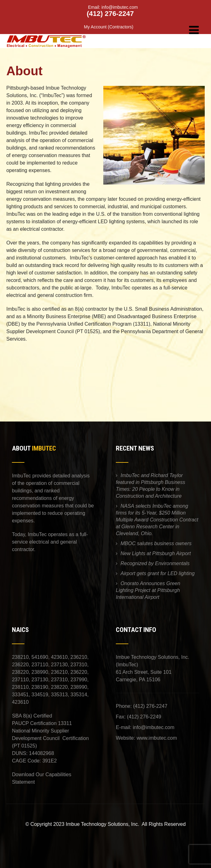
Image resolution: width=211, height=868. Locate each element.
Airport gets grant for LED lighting (158, 573)
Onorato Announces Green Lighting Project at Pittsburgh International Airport (148, 590)
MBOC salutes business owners (156, 543)
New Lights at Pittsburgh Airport (156, 553)
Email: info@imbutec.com (109, 7)
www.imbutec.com (157, 738)
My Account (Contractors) (109, 27)
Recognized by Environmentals (155, 563)
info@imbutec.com (154, 727)
